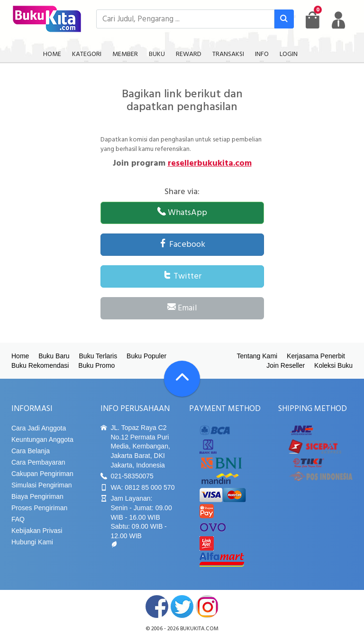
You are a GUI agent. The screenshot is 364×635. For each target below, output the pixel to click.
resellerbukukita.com (210, 163)
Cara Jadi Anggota (39, 428)
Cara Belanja (31, 451)
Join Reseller (286, 365)
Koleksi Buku (333, 365)
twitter (182, 607)
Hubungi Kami (32, 542)
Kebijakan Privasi (37, 531)
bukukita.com (199, 629)
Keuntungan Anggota (42, 439)
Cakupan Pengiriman (42, 474)
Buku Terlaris (98, 356)
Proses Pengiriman (39, 508)
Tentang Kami (257, 356)
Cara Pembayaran (38, 462)
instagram (207, 607)
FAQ (18, 519)
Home (20, 356)
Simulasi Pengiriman (42, 485)
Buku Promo (96, 365)
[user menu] (338, 20)
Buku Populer (146, 356)
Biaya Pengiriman (37, 496)
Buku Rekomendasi (40, 365)
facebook (157, 607)
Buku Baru (54, 356)
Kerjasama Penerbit (316, 356)
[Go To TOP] (182, 379)
